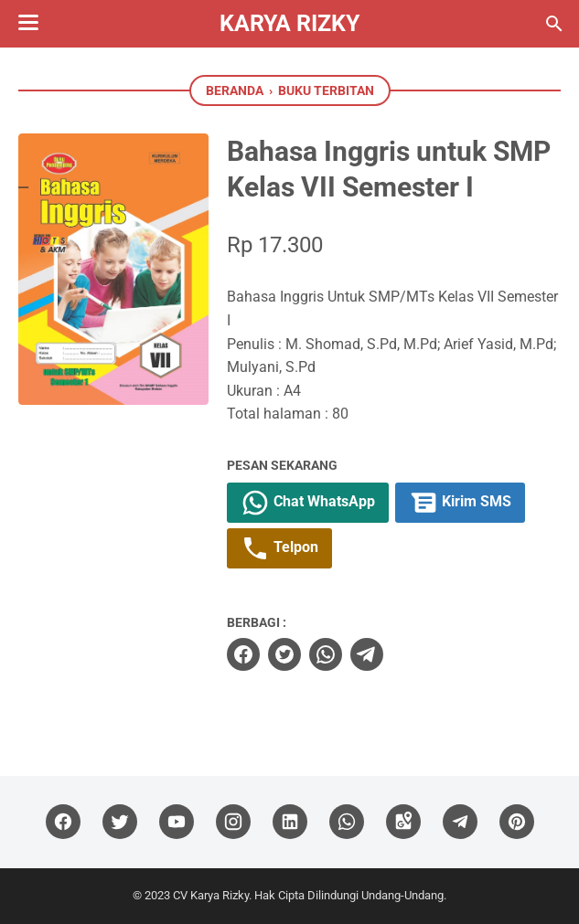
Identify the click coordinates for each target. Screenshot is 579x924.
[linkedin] (290, 822)
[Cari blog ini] (554, 24)
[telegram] (367, 654)
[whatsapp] (326, 654)
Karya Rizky (289, 23)
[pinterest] (517, 822)
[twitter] (284, 654)
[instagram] (233, 822)
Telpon (279, 548)
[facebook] (243, 654)
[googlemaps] (403, 822)
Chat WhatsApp (308, 503)
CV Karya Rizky (211, 895)
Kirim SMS (460, 503)
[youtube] (177, 822)
